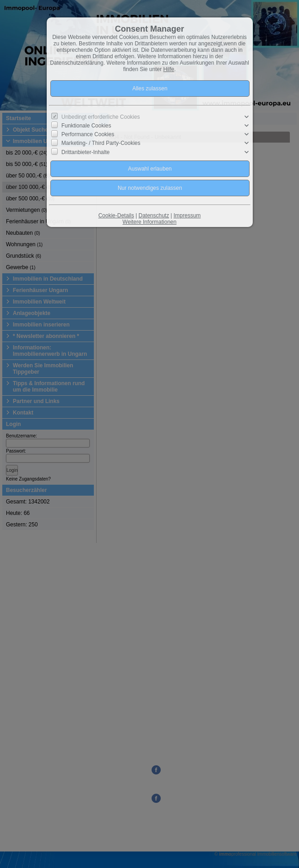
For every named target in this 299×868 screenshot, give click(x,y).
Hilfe (169, 69)
